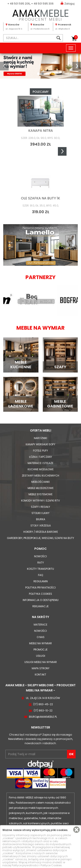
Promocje (40, 650)
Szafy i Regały (40, 507)
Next (62, 151)
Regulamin (41, 581)
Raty (41, 563)
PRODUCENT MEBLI (40, 14)
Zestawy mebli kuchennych (40, 476)
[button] (4, 66)
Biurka (41, 519)
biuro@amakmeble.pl (43, 717)
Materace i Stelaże (40, 463)
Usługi (41, 656)
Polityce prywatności (25, 865)
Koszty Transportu (40, 569)
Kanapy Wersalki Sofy (40, 444)
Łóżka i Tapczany (41, 457)
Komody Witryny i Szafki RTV (40, 501)
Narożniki (40, 438)
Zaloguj (68, 3)
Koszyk (76, 37)
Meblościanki (40, 482)
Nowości (40, 556)
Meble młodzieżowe (41, 488)
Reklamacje (40, 606)
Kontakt (40, 675)
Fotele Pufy (40, 451)
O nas (41, 637)
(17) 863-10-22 (43, 710)
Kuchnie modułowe (41, 469)
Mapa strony (41, 668)
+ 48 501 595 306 (42, 4)
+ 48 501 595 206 (19, 4)
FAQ (40, 575)
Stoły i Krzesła (41, 526)
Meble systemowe (40, 494)
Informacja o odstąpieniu (41, 600)
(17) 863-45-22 (43, 704)
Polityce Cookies (51, 865)
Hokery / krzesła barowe (41, 532)
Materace (40, 625)
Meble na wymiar (40, 643)
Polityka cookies (40, 594)
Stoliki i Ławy (40, 513)
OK (71, 754)
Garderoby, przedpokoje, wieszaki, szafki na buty (40, 538)
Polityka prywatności (40, 588)
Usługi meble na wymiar (41, 662)
